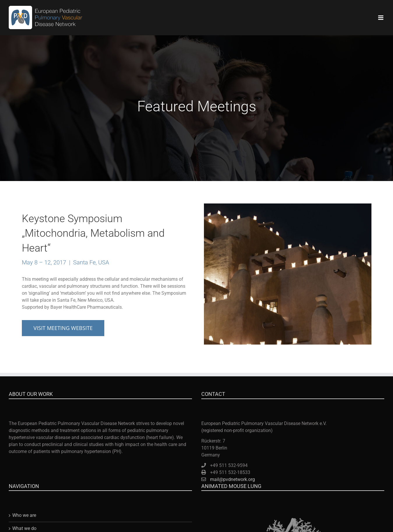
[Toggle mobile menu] (381, 18)
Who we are (24, 515)
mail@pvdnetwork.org (232, 479)
